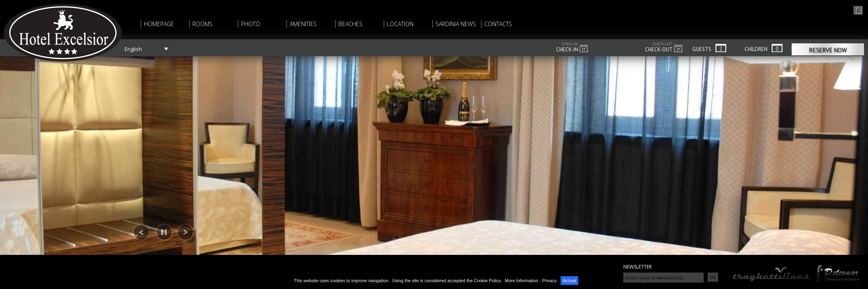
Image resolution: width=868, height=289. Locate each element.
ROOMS (203, 24)
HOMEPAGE (159, 24)
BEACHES (350, 24)
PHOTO (251, 24)
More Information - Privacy (531, 281)
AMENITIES (303, 24)
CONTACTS (498, 24)
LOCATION (400, 24)
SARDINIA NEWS (456, 24)
